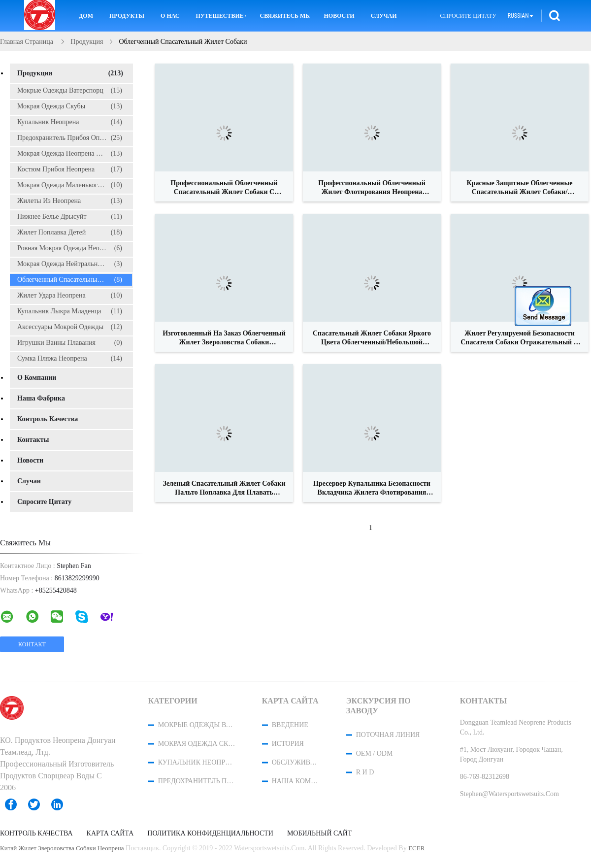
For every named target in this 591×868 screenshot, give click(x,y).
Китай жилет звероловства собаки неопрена (62, 848)
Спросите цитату (468, 16)
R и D (365, 772)
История (288, 744)
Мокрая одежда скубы (70, 106)
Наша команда (296, 781)
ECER (416, 848)
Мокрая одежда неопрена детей (70, 154)
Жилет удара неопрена (70, 296)
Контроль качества (48, 419)
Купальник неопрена (70, 122)
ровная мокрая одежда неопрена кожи (75, 248)
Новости (30, 460)
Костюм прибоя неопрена (70, 169)
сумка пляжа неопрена (70, 359)
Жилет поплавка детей (70, 233)
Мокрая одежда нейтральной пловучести (75, 264)
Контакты (33, 440)
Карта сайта (110, 834)
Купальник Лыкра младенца (70, 311)
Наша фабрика (41, 398)
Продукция (70, 73)
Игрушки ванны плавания (70, 343)
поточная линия (388, 735)
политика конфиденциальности (210, 834)
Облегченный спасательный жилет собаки (75, 280)
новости (339, 16)
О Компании (37, 378)
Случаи (384, 16)
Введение (290, 725)
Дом (86, 16)
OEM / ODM (375, 753)
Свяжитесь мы (285, 16)
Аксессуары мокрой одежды (70, 327)
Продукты (127, 16)
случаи (29, 481)
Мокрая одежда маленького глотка (70, 185)
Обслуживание (296, 762)
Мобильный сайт (320, 834)
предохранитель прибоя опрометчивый (75, 138)
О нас (170, 16)
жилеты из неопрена (70, 201)
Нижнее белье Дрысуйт (70, 217)
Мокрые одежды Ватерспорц (70, 91)
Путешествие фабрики (221, 16)
